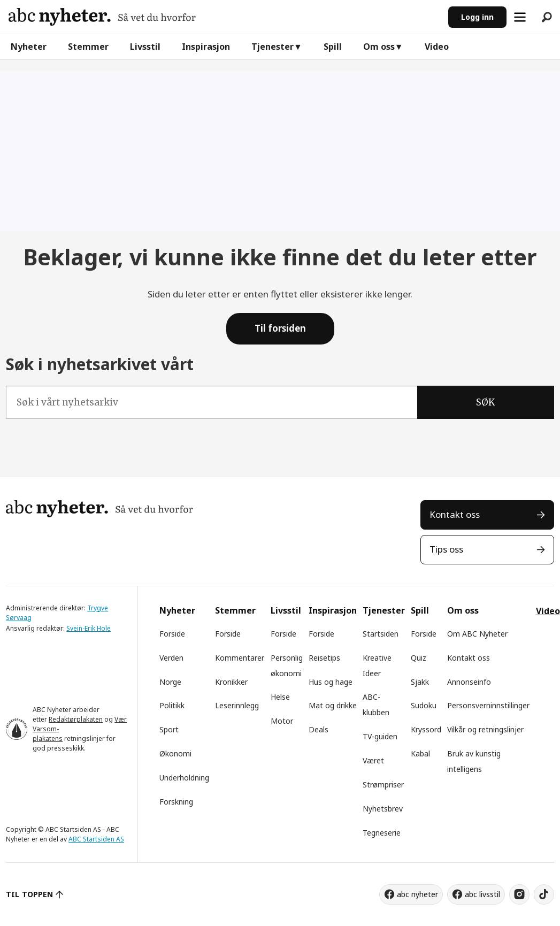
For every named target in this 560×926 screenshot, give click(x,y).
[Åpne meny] (520, 17)
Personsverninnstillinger (488, 705)
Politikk (172, 705)
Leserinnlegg (237, 705)
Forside (172, 634)
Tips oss (446, 549)
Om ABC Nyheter (477, 634)
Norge (170, 682)
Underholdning (184, 778)
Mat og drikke (333, 705)
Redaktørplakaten (76, 719)
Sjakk (420, 682)
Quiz (419, 658)
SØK (485, 402)
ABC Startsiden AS (96, 839)
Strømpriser (383, 785)
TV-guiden (380, 736)
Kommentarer (240, 658)
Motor (282, 721)
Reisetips (324, 658)
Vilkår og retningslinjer (485, 729)
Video (437, 47)
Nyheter (29, 47)
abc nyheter (417, 894)
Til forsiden (280, 328)
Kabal (420, 753)
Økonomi (175, 753)
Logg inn (477, 17)
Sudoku (424, 705)
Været (373, 760)
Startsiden (381, 634)
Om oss (379, 47)
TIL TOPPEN (29, 894)
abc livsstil (482, 894)
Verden (171, 658)
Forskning (176, 802)
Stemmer (88, 47)
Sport (169, 729)
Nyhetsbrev (383, 809)
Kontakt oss (455, 514)
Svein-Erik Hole (89, 628)
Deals (319, 729)
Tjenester (273, 47)
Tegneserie (382, 833)
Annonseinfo (469, 682)
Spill (333, 47)
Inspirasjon (206, 47)
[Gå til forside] (102, 17)
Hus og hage (331, 682)
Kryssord (426, 729)
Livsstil (145, 47)
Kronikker (231, 682)
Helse (280, 697)
